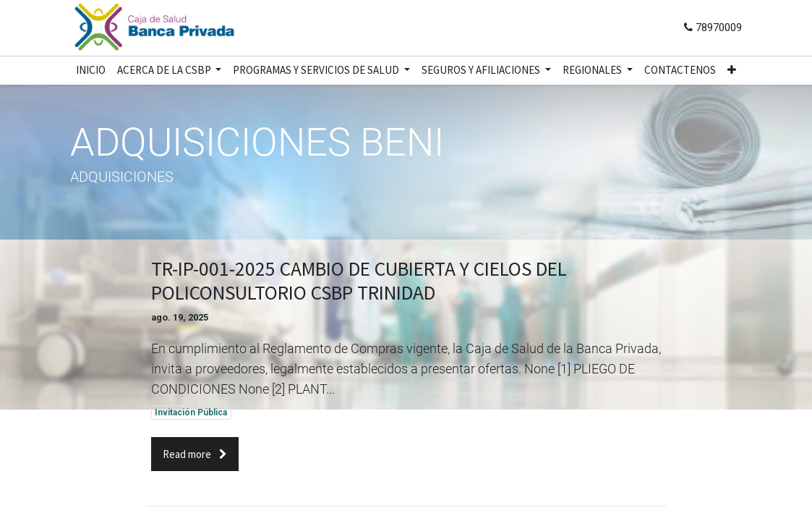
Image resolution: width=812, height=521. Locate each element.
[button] (732, 71)
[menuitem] (91, 71)
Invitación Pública (191, 412)
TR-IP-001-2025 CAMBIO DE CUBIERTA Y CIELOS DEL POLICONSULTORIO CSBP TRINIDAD (359, 281)
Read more (195, 454)
